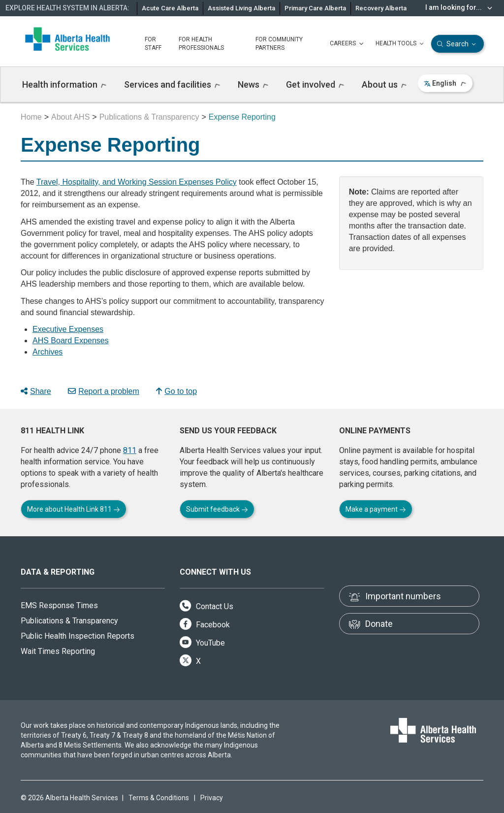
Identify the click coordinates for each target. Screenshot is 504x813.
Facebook (205, 625)
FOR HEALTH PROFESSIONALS (201, 44)
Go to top (176, 391)
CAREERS (348, 44)
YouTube (202, 643)
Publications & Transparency (149, 117)
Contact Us (206, 606)
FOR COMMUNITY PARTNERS (279, 44)
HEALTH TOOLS (401, 44)
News (253, 84)
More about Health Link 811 (74, 509)
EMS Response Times (59, 605)
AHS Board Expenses (71, 341)
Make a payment (376, 509)
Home (31, 117)
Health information (64, 84)
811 (130, 450)
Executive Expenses (68, 329)
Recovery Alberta (381, 8)
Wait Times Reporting (58, 651)
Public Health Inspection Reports (78, 636)
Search (457, 44)
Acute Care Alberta (170, 8)
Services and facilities (172, 84)
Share (36, 391)
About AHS (70, 117)
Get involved (315, 84)
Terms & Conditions (159, 798)
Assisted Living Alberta (241, 8)
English (445, 83)
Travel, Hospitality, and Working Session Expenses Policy (137, 182)
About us (384, 84)
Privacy (212, 798)
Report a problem (104, 391)
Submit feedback (217, 509)
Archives (47, 352)
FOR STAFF (153, 44)
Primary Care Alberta (315, 8)
